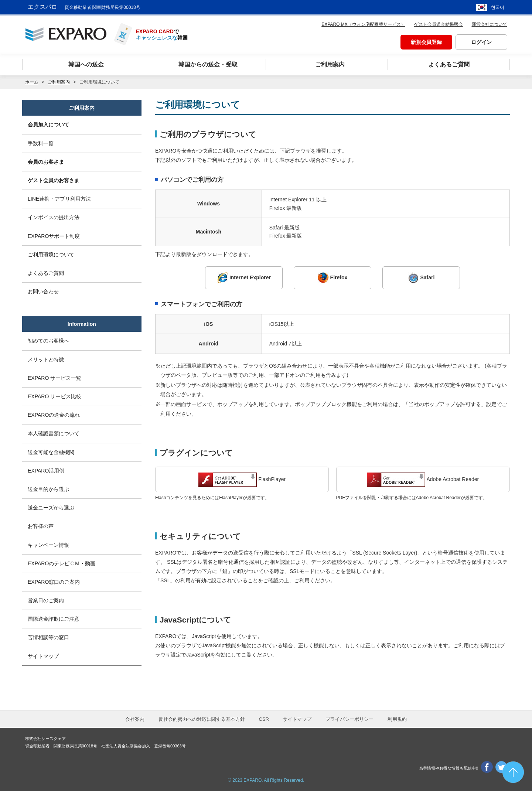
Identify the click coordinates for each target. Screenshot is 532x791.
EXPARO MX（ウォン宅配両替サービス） (363, 24)
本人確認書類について (54, 433)
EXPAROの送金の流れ (54, 415)
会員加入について (48, 125)
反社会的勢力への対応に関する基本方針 (202, 719)
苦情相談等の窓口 (48, 637)
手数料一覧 (41, 143)
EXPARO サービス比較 (54, 396)
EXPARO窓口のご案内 (54, 582)
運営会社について (490, 24)
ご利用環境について (51, 255)
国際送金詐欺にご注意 (54, 619)
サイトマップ (43, 656)
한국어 (498, 7)
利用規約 (397, 719)
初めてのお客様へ (48, 341)
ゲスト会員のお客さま (54, 180)
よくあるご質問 (46, 273)
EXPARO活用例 (46, 471)
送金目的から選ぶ (48, 489)
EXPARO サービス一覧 (54, 378)
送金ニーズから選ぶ (51, 508)
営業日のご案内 (46, 600)
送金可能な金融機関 (51, 452)
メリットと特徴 (46, 359)
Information (82, 324)
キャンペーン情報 (48, 545)
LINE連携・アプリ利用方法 (59, 199)
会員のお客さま (46, 162)
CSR (264, 719)
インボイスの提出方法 (54, 217)
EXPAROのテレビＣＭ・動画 (62, 563)
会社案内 (135, 719)
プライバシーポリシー (349, 719)
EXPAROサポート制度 (54, 236)
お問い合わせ (43, 291)
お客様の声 (41, 526)
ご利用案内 (59, 82)
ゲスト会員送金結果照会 (439, 24)
